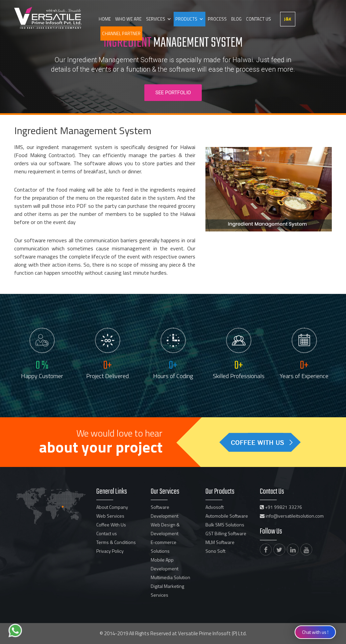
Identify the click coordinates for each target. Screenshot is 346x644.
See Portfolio (173, 93)
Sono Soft (215, 551)
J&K (286, 19)
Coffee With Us (111, 525)
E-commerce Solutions (164, 547)
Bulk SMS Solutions (225, 525)
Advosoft (215, 507)
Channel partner (121, 33)
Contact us (257, 19)
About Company (112, 507)
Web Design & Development (165, 529)
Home (105, 19)
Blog (235, 19)
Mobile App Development (165, 564)
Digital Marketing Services (167, 590)
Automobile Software (227, 516)
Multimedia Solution (170, 577)
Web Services (110, 516)
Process (216, 19)
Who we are (128, 19)
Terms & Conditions (116, 542)
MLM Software (220, 542)
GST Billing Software (226, 533)
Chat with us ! (315, 632)
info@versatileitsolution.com (292, 516)
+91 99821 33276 (281, 507)
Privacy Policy (110, 551)
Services (155, 19)
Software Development (165, 511)
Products (186, 19)
